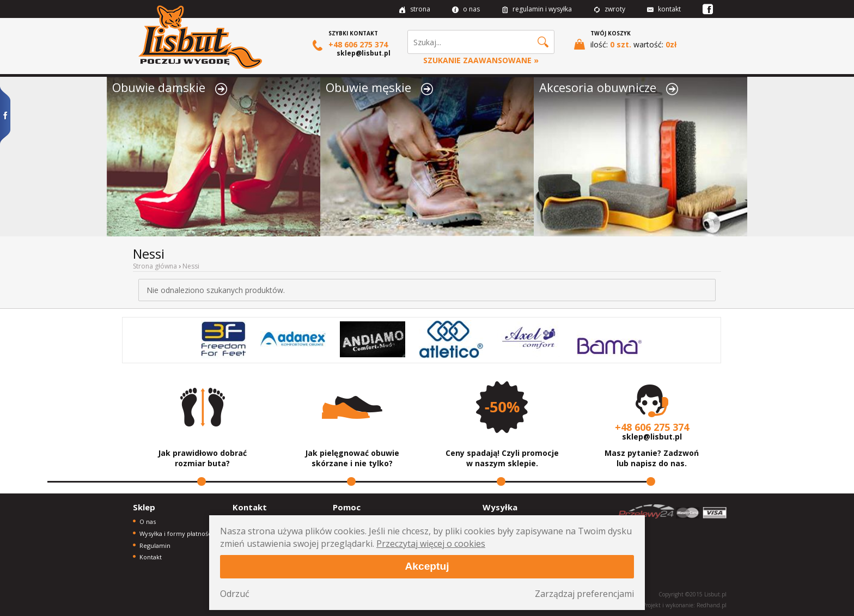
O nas (148, 522)
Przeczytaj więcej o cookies (431, 544)
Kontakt (151, 557)
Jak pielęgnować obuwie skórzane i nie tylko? (352, 458)
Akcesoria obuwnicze (609, 87)
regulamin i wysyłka (537, 9)
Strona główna (155, 266)
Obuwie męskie (379, 87)
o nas (466, 9)
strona (415, 9)
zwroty (609, 9)
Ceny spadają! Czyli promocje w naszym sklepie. (502, 458)
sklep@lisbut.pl (364, 53)
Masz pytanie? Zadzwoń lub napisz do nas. (652, 458)
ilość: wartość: (625, 44)
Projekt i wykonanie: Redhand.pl (685, 605)
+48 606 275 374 (350, 45)
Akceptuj (427, 566)
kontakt (664, 9)
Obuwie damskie (170, 87)
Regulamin (155, 545)
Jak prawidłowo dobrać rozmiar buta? (202, 458)
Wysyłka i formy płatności (176, 533)
